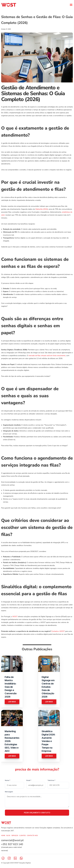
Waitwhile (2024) (41, 209)
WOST (15, 617)
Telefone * (51, 780)
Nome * (8, 780)
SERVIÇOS (15, 835)
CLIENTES (22, 835)
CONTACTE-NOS (32, 835)
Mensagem (9, 792)
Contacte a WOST (58, 631)
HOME (3, 835)
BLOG (8, 835)
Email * (29, 780)
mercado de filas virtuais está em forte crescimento (47, 356)
